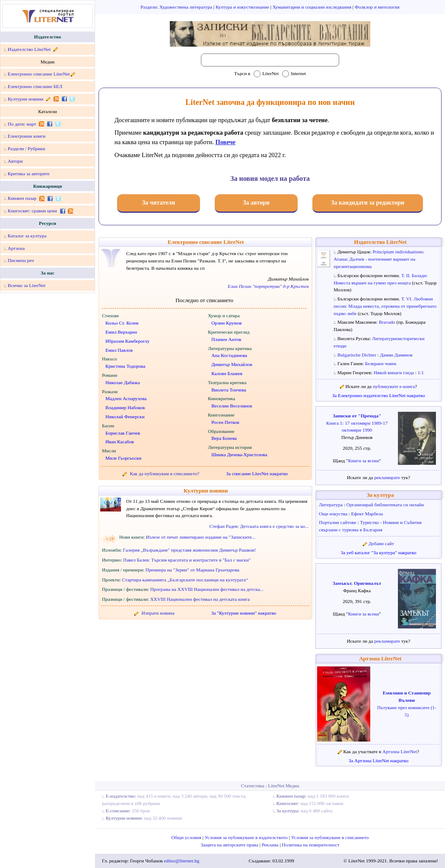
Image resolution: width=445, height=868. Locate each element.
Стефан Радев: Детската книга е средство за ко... (259, 526)
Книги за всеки (364, 461)
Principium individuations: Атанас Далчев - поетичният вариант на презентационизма (379, 259)
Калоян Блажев (227, 373)
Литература (331, 505)
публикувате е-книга (394, 386)
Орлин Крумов (226, 323)
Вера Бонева (224, 438)
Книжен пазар (22, 198)
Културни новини (26, 99)
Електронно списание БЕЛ (35, 86)
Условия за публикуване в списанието (330, 837)
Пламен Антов (226, 339)
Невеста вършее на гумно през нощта (373, 283)
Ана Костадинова (229, 355)
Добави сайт (381, 543)
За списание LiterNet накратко (257, 473)
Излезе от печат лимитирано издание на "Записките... (201, 537)
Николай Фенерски (125, 417)
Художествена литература (186, 7)
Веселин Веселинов (232, 406)
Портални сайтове (338, 522)
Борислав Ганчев (123, 433)
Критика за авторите (29, 174)
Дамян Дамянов (396, 355)
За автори (256, 203)
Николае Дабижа (123, 382)
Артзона (16, 248)
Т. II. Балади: (415, 275)
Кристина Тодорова (125, 366)
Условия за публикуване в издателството (247, 837)
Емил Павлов (119, 350)
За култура (380, 495)
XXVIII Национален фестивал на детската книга (200, 599)
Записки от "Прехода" (357, 416)
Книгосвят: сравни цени (32, 211)
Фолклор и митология (377, 7)
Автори (15, 161)
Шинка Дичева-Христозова (239, 455)
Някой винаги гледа (394, 372)
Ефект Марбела (367, 514)
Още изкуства (334, 514)
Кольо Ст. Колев (122, 323)
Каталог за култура (27, 236)
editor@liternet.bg (181, 861)
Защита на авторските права (230, 845)
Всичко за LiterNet (27, 285)
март (31, 124)
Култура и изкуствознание (243, 7)
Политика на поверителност (310, 845)
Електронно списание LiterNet (39, 74)
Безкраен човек (381, 363)
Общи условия (187, 837)
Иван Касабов (120, 442)
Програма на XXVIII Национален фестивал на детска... (207, 589)
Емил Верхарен (121, 332)
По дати (16, 124)
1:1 (421, 372)
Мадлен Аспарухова (126, 398)
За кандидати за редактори (368, 203)
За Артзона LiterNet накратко (378, 761)
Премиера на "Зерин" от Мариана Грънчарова (192, 570)
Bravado (388, 322)
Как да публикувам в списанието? (165, 473)
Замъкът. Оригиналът (357, 583)
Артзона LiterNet (380, 659)
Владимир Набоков (125, 407)
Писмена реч (21, 260)
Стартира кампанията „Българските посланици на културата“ (185, 580)
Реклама (271, 845)
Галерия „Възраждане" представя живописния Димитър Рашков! (190, 550)
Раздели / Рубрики (27, 148)
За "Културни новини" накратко (244, 613)
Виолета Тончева (229, 390)
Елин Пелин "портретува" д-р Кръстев (268, 286)
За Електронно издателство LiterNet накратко (379, 395)
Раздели (149, 7)
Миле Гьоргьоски (123, 458)
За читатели (159, 203)
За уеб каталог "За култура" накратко (379, 552)
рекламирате (388, 477)
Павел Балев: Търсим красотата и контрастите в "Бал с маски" (187, 560)
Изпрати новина (158, 613)
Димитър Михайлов (232, 364)
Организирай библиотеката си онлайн (385, 505)
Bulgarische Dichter (358, 355)
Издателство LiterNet (29, 49)
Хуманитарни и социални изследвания (313, 7)
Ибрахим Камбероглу (127, 341)
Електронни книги (27, 136)
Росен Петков (225, 422)
